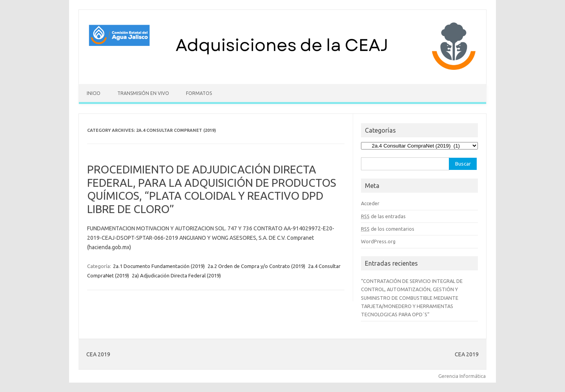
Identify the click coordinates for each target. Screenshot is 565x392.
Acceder (370, 203)
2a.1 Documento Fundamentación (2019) (159, 266)
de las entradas (383, 216)
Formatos (199, 93)
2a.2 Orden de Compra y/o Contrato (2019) (256, 266)
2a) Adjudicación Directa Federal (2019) (176, 275)
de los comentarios (388, 229)
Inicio (94, 93)
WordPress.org (378, 241)
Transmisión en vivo (143, 93)
